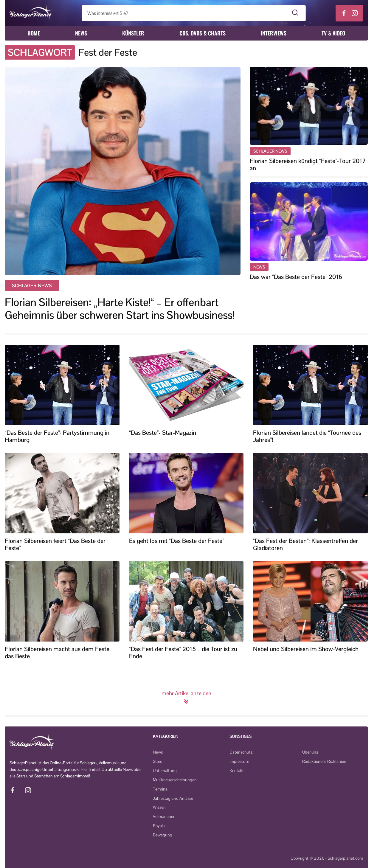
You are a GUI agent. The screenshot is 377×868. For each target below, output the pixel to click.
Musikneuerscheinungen (175, 780)
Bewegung (163, 835)
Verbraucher (164, 816)
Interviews (274, 33)
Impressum (239, 761)
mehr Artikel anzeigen (186, 697)
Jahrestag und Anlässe (173, 798)
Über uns (310, 752)
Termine (160, 789)
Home (34, 33)
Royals (159, 826)
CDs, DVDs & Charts (203, 33)
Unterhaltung (165, 771)
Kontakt (237, 771)
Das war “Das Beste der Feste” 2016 (296, 277)
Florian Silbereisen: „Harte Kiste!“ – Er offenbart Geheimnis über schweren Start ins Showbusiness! (120, 309)
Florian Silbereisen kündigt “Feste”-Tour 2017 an (308, 164)
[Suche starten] (295, 13)
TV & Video (333, 33)
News (81, 33)
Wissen (159, 807)
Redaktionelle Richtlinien (324, 761)
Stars (157, 761)
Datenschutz (241, 752)
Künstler (133, 33)
